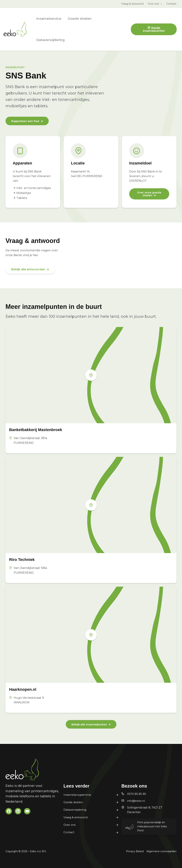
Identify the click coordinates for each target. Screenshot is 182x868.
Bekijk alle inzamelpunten (89, 725)
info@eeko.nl (136, 801)
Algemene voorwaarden (161, 851)
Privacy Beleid (135, 851)
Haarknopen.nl (25, 689)
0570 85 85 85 (137, 794)
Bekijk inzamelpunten (154, 29)
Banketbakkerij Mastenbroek (40, 430)
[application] (160, 4)
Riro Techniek (24, 560)
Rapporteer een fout (26, 121)
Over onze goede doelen (149, 194)
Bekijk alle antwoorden (28, 270)
